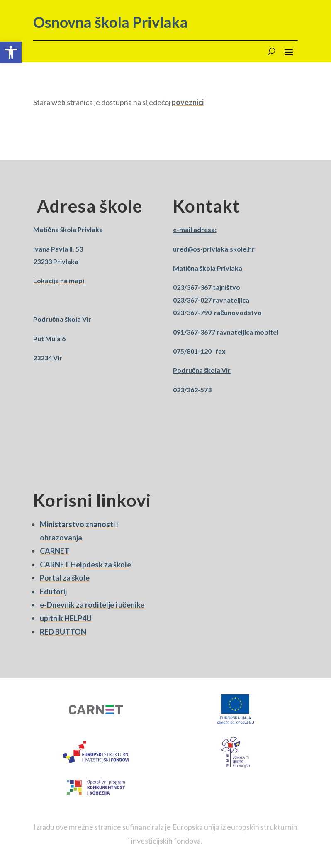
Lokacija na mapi (59, 280)
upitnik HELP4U (66, 618)
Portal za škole (65, 578)
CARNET (55, 551)
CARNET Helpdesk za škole (85, 565)
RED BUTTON (63, 632)
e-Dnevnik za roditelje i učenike (92, 605)
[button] (11, 52)
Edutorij (53, 592)
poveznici (188, 102)
